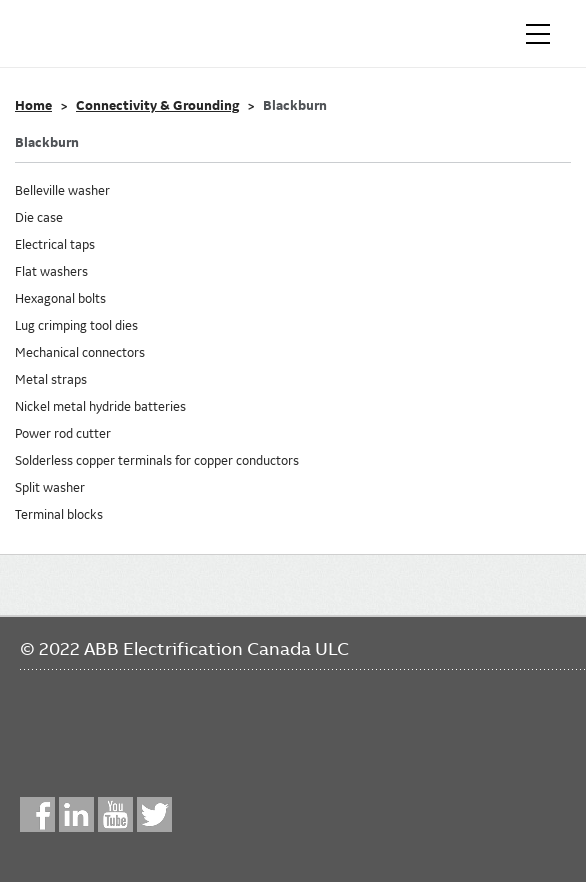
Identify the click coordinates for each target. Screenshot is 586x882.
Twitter (154, 814)
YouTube (115, 814)
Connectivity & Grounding (157, 106)
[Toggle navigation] (538, 34)
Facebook (37, 814)
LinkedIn (76, 814)
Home (33, 106)
